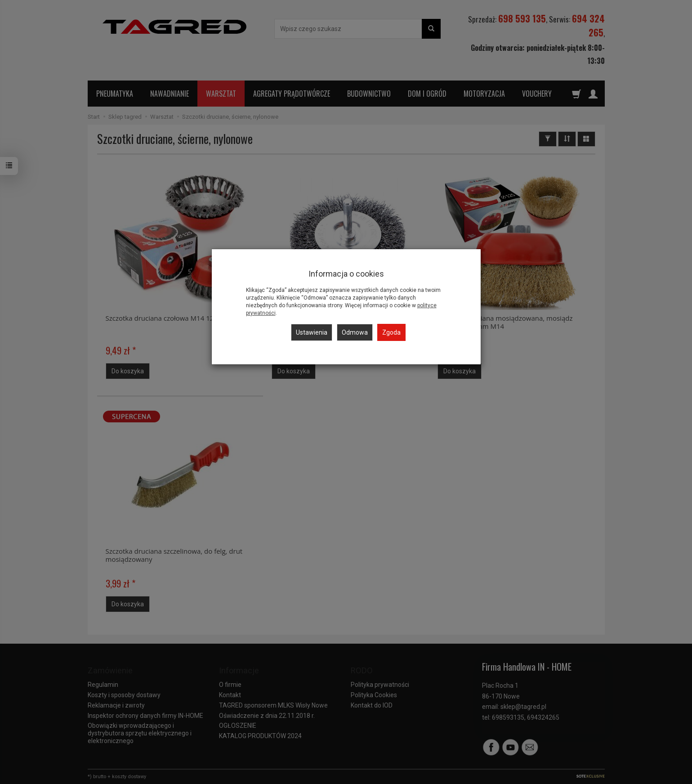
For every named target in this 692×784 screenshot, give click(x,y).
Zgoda (391, 332)
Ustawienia (312, 332)
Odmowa (355, 332)
